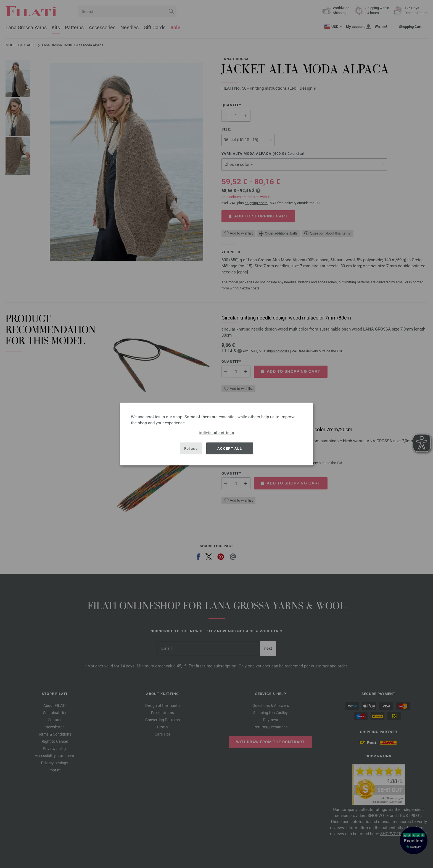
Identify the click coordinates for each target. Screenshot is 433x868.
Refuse (191, 448)
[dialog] (216, 434)
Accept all (230, 448)
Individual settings (216, 433)
